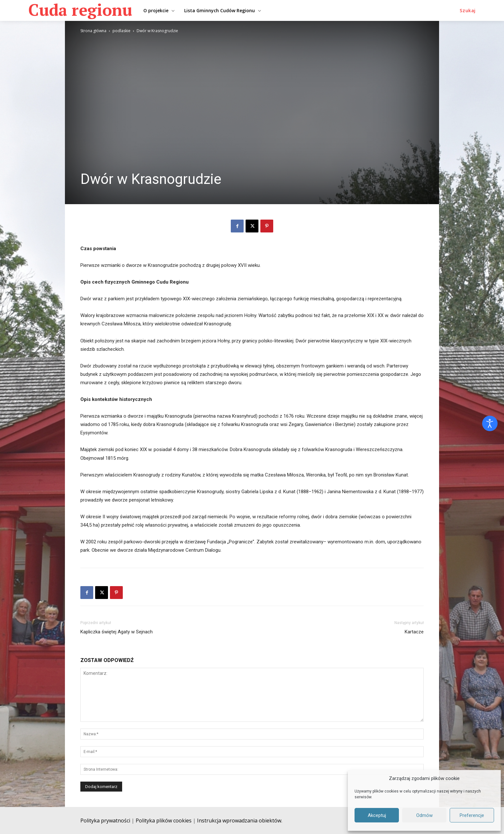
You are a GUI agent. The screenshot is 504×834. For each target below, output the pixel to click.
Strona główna (93, 31)
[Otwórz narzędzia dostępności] (490, 423)
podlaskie (122, 31)
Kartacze (414, 632)
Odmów (424, 815)
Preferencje (472, 815)
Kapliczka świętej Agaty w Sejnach (117, 632)
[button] (468, 11)
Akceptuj (377, 815)
